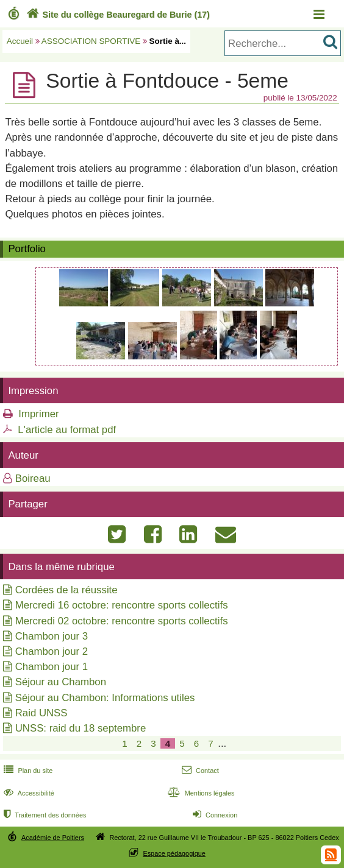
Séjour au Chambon (61, 682)
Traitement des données (44, 815)
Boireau (33, 478)
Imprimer (38, 414)
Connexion (214, 815)
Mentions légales (199, 793)
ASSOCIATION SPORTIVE (91, 41)
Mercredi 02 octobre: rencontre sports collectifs (122, 621)
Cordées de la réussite (66, 590)
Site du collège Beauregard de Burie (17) (117, 15)
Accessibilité (28, 793)
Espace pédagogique (174, 853)
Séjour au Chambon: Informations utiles (105, 698)
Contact (199, 771)
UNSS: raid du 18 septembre (81, 728)
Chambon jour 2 (52, 651)
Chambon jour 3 (52, 636)
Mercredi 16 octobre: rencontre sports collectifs (122, 605)
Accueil (20, 41)
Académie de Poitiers (53, 838)
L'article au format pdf (67, 430)
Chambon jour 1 (52, 667)
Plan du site (27, 771)
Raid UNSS (41, 713)
